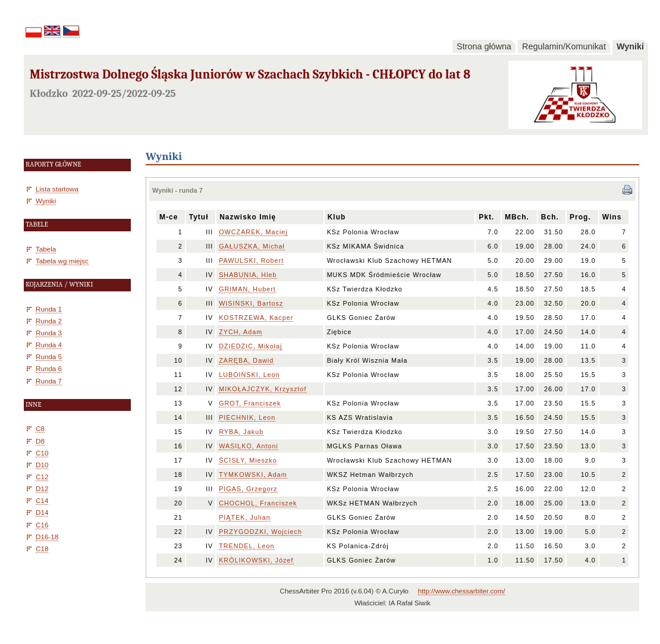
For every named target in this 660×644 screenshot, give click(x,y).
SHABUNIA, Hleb (248, 275)
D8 (40, 441)
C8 (40, 428)
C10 (42, 453)
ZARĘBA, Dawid (246, 360)
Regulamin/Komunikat (564, 46)
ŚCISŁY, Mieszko (248, 460)
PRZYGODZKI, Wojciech (260, 532)
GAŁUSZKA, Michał (252, 246)
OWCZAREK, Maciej (253, 232)
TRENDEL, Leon (246, 546)
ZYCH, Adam (241, 332)
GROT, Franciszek (250, 403)
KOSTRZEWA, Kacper (256, 318)
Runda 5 (49, 356)
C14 (42, 500)
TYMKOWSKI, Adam (253, 475)
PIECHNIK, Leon (247, 417)
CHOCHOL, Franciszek (258, 503)
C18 (42, 549)
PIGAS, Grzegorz (248, 489)
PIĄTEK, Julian (245, 517)
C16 (42, 525)
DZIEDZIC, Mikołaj (250, 346)
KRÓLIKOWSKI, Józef (256, 560)
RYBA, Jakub (241, 432)
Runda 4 (49, 345)
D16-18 (47, 537)
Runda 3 (49, 333)
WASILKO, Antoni (249, 446)
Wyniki (630, 46)
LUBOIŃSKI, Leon (249, 375)
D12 (42, 489)
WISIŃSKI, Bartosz (251, 303)
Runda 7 (49, 381)
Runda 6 (49, 368)
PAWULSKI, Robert (251, 260)
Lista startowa (57, 189)
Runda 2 (49, 321)
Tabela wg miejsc (62, 261)
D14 (42, 512)
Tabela (46, 249)
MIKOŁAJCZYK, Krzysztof (263, 389)
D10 (42, 465)
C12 (42, 477)
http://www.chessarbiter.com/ (462, 591)
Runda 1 (49, 309)
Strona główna (484, 46)
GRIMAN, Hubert (247, 289)
